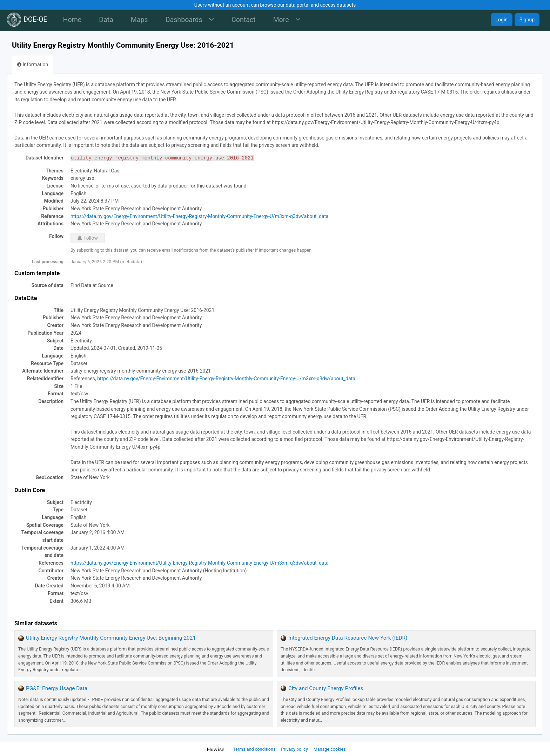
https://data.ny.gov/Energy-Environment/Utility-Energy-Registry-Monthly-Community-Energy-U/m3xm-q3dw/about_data (200, 216)
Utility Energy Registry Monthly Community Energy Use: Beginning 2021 (111, 638)
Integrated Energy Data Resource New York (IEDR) (348, 638)
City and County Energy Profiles (326, 688)
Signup (527, 20)
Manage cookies (330, 749)
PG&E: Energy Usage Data (57, 688)
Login (502, 20)
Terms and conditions (255, 749)
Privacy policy (295, 749)
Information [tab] (33, 64)
